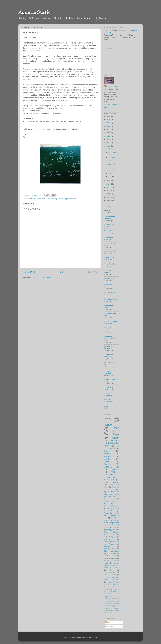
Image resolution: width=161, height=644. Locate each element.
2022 (109, 130)
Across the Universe (109, 356)
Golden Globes (109, 596)
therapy (109, 530)
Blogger (94, 638)
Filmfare (114, 591)
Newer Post (29, 272)
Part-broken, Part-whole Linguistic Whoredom (109, 228)
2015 (109, 181)
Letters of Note (110, 251)
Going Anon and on (109, 329)
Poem (106, 446)
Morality (106, 556)
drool (114, 513)
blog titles (116, 608)
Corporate (116, 563)
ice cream (109, 611)
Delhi (113, 480)
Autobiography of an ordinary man (110, 338)
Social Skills (109, 504)
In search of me (111, 299)
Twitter (106, 513)
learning (54, 199)
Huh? (117, 489)
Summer (113, 575)
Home (61, 272)
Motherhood (108, 539)
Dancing (109, 565)
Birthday (107, 561)
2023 (109, 126)
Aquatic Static (34, 12)
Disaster (112, 485)
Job (117, 467)
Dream (106, 506)
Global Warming (110, 594)
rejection (116, 580)
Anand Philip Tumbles (110, 218)
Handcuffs (114, 599)
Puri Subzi (109, 237)
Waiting (106, 577)
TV (118, 446)
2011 (109, 194)
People (106, 482)
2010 (109, 197)
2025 (109, 120)
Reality (107, 464)
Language (113, 537)
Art (105, 480)
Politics (60, 199)
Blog (111, 475)
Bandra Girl (109, 278)
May (110, 173)
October (112, 149)
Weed (117, 606)
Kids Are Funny (111, 168)
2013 (109, 187)
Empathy (114, 535)
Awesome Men (110, 549)
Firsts (113, 518)
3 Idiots (109, 582)
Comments (110, 626)
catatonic (107, 580)
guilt (105, 515)
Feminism (116, 487)
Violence (115, 472)
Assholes (108, 461)
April (110, 177)
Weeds (114, 577)
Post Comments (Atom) (42, 277)
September (113, 152)
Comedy (37, 199)
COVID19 (107, 551)
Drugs (117, 565)
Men (116, 428)
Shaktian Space (111, 322)
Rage (66, 199)
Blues (106, 467)
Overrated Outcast (108, 372)
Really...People (109, 501)
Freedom (115, 440)
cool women (109, 477)
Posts (108, 622)
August (111, 158)
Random (109, 425)
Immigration (108, 572)
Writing (108, 418)
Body (117, 482)
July (110, 161)
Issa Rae (114, 601)
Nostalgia (116, 506)
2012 (109, 191)
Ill (104, 537)
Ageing (111, 448)
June (110, 164)
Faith (106, 487)
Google (106, 599)
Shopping (107, 558)
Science (116, 469)
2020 (109, 136)
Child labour (113, 584)
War (108, 527)
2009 (109, 201)
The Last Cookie (108, 271)
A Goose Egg (110, 387)
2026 (109, 116)
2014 (109, 184)
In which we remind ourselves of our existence (112, 494)
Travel (107, 451)
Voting (111, 544)
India (107, 421)
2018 (109, 139)
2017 (109, 143)
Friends (117, 568)
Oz (115, 556)
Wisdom (107, 454)
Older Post (93, 272)
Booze (106, 532)
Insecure (106, 601)
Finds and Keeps (108, 286)
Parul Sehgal (110, 293)
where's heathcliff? (109, 401)
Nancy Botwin (108, 603)
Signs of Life (109, 258)
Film (105, 591)
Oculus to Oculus (108, 347)
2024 (109, 123)
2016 (109, 146)
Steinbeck (115, 525)
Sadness (72, 199)
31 (116, 530)
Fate (105, 518)
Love (116, 431)
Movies (107, 456)
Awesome (107, 546)
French (109, 568)
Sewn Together (110, 264)
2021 (109, 133)
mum (115, 558)
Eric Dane (107, 589)
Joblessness (108, 499)
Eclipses (114, 587)
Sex (111, 606)
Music (106, 459)
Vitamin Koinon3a (108, 395)
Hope (44, 199)
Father (115, 589)
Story (109, 489)
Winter (108, 608)
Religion (107, 542)
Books (31, 199)
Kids (48, 199)
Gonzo (107, 210)
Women (116, 438)
